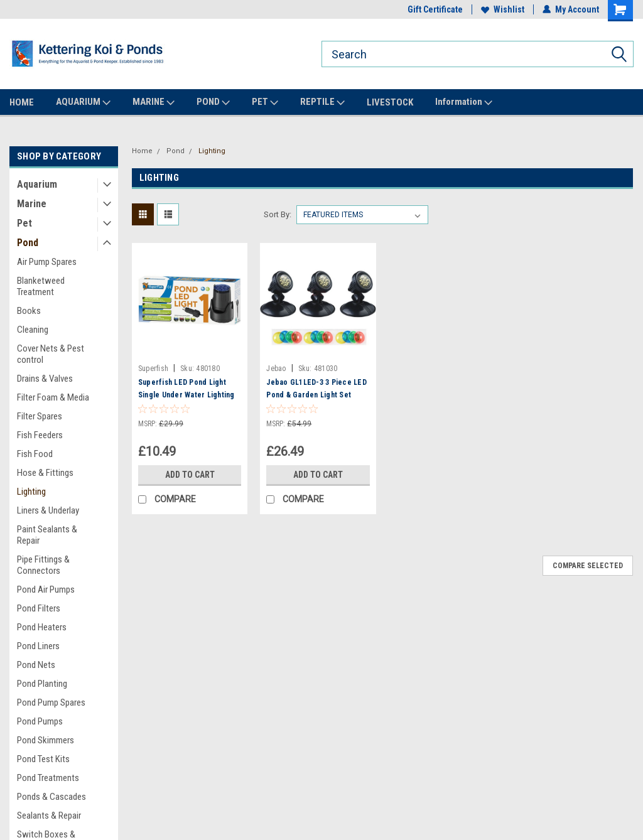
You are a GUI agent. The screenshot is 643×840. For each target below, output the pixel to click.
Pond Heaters (42, 627)
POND (213, 102)
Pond (28, 243)
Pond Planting (42, 684)
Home (142, 151)
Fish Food (35, 454)
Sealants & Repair (49, 816)
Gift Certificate (435, 9)
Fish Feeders (40, 435)
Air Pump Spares (47, 262)
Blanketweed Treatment (41, 286)
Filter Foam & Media (53, 397)
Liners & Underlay (48, 510)
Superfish (153, 369)
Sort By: (278, 214)
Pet (24, 223)
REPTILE (322, 102)
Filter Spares (40, 416)
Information (464, 102)
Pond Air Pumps (46, 590)
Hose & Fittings (45, 473)
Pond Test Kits (43, 759)
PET (265, 102)
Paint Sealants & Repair (47, 535)
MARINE (154, 102)
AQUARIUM (83, 102)
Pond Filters (39, 608)
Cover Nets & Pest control (51, 354)
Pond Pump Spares (51, 703)
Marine (32, 204)
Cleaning (33, 330)
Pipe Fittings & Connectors (43, 565)
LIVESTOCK (390, 102)
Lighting (31, 492)
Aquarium (37, 184)
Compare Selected (588, 566)
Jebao (276, 369)
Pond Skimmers (46, 740)
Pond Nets (36, 665)
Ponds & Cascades (51, 797)
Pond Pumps (40, 721)
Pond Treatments (48, 778)
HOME (22, 102)
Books (29, 311)
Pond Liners (38, 646)
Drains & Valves (45, 379)
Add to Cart (190, 475)
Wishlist (503, 9)
